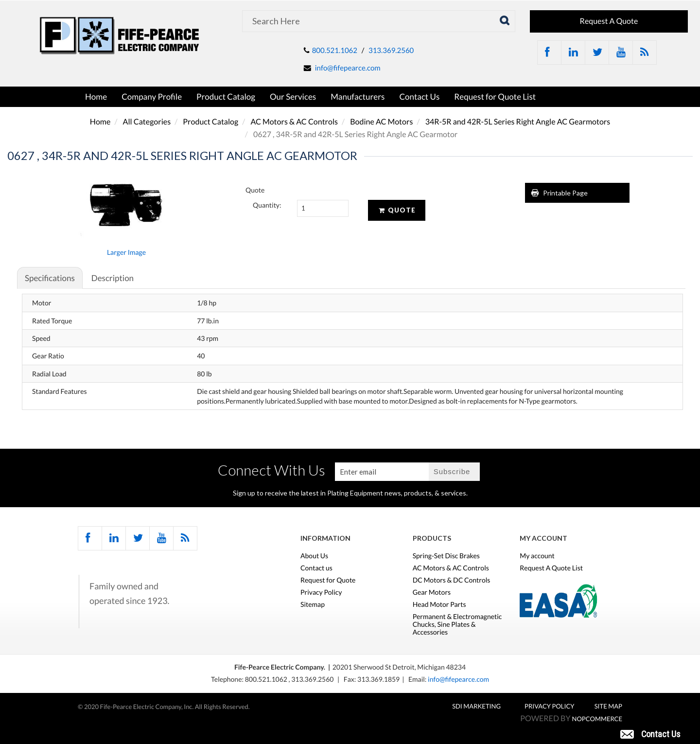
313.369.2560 (391, 51)
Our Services (293, 97)
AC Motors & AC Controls (294, 122)
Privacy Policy (321, 592)
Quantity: (267, 205)
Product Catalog (226, 97)
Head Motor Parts (439, 604)
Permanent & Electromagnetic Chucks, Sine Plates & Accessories (457, 624)
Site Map (608, 706)
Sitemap (313, 604)
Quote (397, 210)
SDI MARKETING (476, 706)
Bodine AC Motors (381, 122)
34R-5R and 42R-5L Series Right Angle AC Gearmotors (518, 122)
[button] (650, 733)
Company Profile (152, 97)
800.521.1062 (335, 51)
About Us (314, 556)
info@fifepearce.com (348, 68)
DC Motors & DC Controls (452, 580)
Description (113, 278)
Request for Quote (328, 580)
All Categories (147, 122)
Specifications (50, 278)
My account (537, 556)
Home (96, 97)
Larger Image (126, 252)
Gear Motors (432, 592)
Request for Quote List (495, 97)
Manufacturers (358, 97)
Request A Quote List (551, 568)
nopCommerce (597, 719)
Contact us (316, 568)
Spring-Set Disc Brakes (446, 556)
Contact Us (419, 97)
